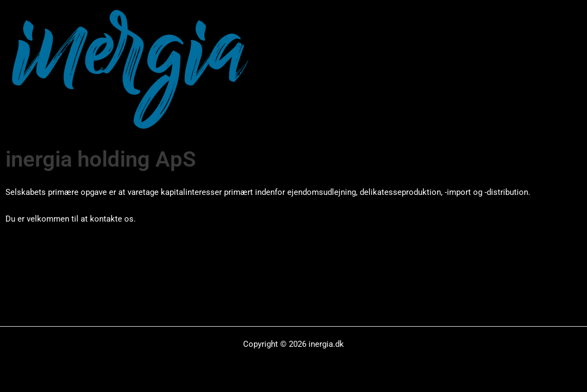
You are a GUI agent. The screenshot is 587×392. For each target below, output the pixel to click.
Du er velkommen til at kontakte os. (71, 219)
